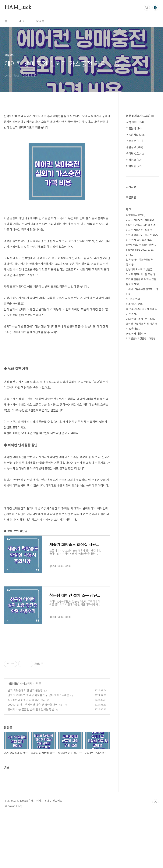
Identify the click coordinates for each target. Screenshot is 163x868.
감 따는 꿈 (150, 274)
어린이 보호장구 (134, 235)
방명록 (40, 21)
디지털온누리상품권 (136, 338)
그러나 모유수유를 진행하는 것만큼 (142, 292)
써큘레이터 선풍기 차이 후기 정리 (27, 753)
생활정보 (13, 737)
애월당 (152, 338)
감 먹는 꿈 (131, 259)
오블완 (148, 230)
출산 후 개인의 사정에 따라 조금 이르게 (142, 311)
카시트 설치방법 (134, 220)
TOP (155, 855)
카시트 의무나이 (134, 274)
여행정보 (134, 160)
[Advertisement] (57, 677)
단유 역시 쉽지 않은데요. (139, 240)
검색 (147, 8)
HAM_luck (18, 7)
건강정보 (135, 141)
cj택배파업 (132, 245)
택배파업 (150, 220)
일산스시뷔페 (133, 299)
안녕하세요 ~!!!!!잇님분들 (139, 269)
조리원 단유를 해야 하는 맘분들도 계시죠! (141, 282)
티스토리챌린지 (147, 245)
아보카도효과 (146, 259)
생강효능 (150, 319)
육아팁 (135, 153)
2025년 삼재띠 (134, 225)
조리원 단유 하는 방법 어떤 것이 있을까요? (142, 326)
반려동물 (134, 166)
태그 (22, 21)
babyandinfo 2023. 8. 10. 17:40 (140, 252)
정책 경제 (135, 122)
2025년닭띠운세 (134, 319)
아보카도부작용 (134, 304)
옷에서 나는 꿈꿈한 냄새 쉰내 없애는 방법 (31, 762)
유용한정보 (136, 135)
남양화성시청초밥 (135, 215)
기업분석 (134, 128)
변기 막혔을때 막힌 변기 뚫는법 (25, 743)
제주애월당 (149, 225)
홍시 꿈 (130, 264)
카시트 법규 (151, 235)
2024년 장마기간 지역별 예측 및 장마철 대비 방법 (36, 758)
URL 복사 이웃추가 (136, 333)
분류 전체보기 (140, 116)
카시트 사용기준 (134, 230)
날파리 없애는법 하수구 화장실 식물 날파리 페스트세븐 (38, 748)
